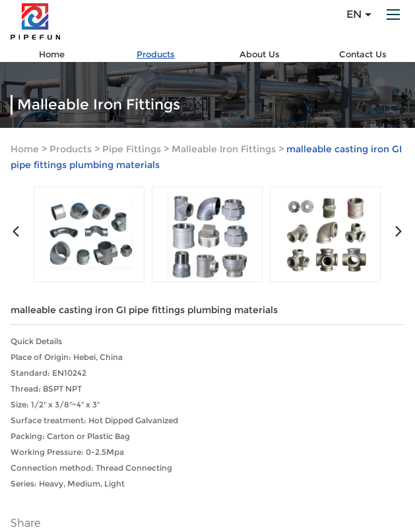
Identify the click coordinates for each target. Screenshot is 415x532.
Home (52, 54)
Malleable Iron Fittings (224, 149)
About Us (260, 54)
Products (156, 54)
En (359, 14)
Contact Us (363, 54)
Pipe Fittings (132, 149)
